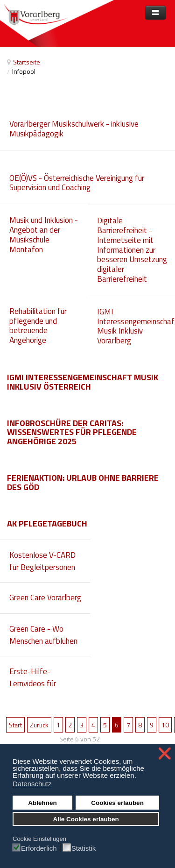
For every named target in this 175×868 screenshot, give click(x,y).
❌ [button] (165, 754)
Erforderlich (39, 848)
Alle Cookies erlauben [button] (86, 819)
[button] (139, 776)
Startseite (27, 62)
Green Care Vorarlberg (45, 598)
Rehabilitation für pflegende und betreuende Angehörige (38, 326)
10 (165, 725)
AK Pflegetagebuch (47, 523)
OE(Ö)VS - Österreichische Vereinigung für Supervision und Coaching (77, 183)
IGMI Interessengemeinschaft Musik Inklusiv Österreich (83, 382)
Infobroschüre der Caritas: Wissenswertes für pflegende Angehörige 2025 (72, 432)
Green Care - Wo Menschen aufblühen (43, 635)
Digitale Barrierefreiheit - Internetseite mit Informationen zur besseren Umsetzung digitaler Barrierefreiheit (132, 250)
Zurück (39, 725)
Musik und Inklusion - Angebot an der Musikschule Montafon (44, 235)
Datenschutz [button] (32, 784)
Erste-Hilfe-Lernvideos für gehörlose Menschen (43, 683)
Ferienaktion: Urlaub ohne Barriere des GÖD (83, 482)
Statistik (84, 848)
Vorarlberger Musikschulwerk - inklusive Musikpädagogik (74, 129)
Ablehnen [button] (42, 803)
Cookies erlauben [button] (117, 803)
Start (15, 725)
